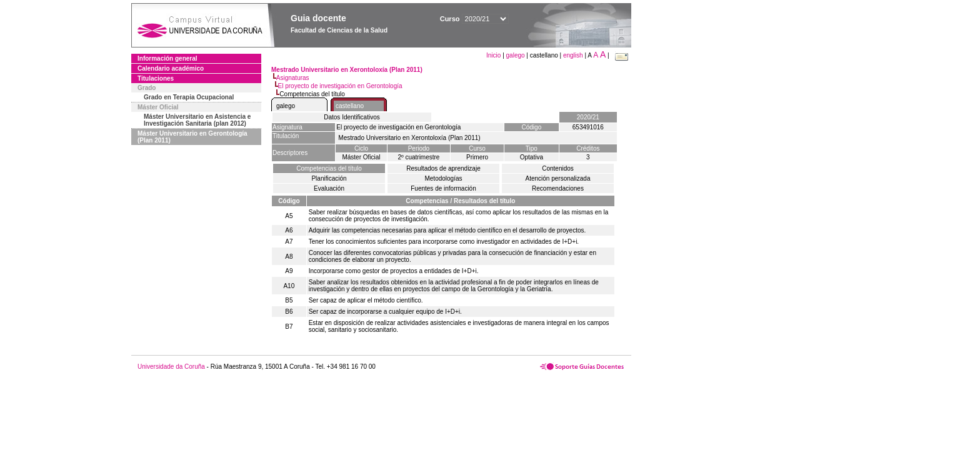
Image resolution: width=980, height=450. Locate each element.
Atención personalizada (558, 178)
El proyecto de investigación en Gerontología (340, 86)
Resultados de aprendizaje (443, 168)
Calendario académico (171, 68)
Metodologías (443, 178)
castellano (350, 106)
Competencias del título (329, 168)
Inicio (494, 55)
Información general (167, 58)
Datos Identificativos (352, 117)
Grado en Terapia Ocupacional (189, 97)
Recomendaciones (558, 188)
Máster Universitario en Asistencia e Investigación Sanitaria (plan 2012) (197, 120)
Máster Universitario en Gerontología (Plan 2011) (192, 137)
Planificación (329, 178)
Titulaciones (156, 78)
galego (516, 55)
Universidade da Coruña (171, 367)
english (573, 55)
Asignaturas (293, 78)
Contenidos (558, 168)
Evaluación (329, 188)
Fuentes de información (443, 188)
